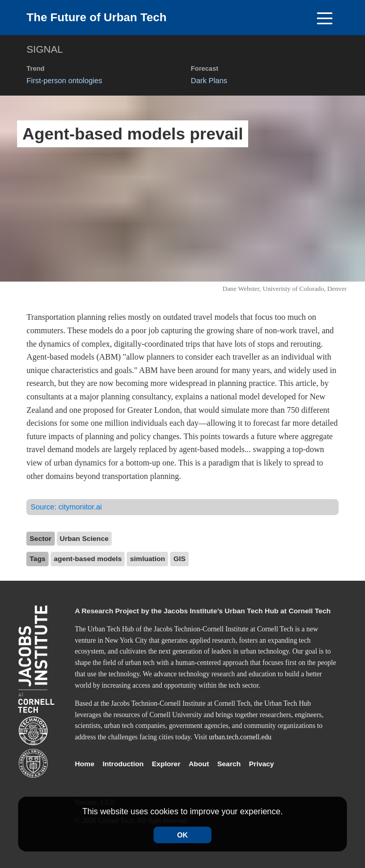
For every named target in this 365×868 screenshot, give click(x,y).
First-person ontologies (64, 81)
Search (229, 764)
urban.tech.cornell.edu (240, 737)
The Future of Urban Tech (96, 17)
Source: (66, 507)
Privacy (262, 764)
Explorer (166, 764)
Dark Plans (209, 81)
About (199, 764)
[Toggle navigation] (325, 18)
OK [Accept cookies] (182, 835)
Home (85, 764)
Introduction (123, 764)
